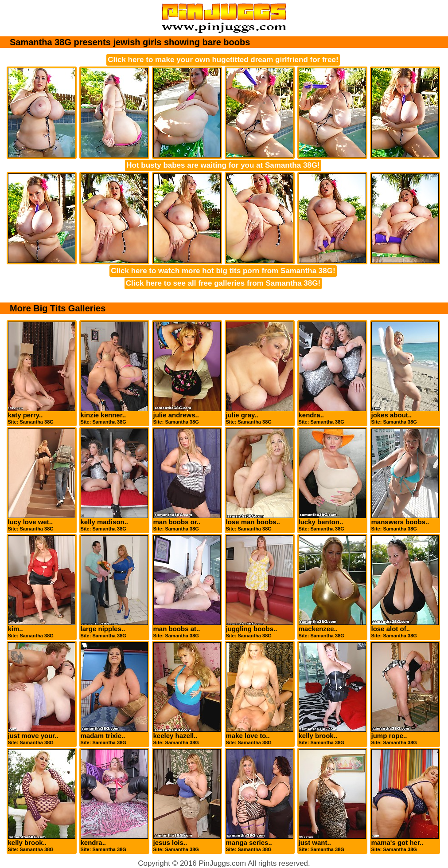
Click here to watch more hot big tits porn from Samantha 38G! (223, 271)
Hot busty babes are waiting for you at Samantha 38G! (223, 165)
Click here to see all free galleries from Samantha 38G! (223, 283)
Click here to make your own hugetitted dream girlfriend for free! (223, 60)
